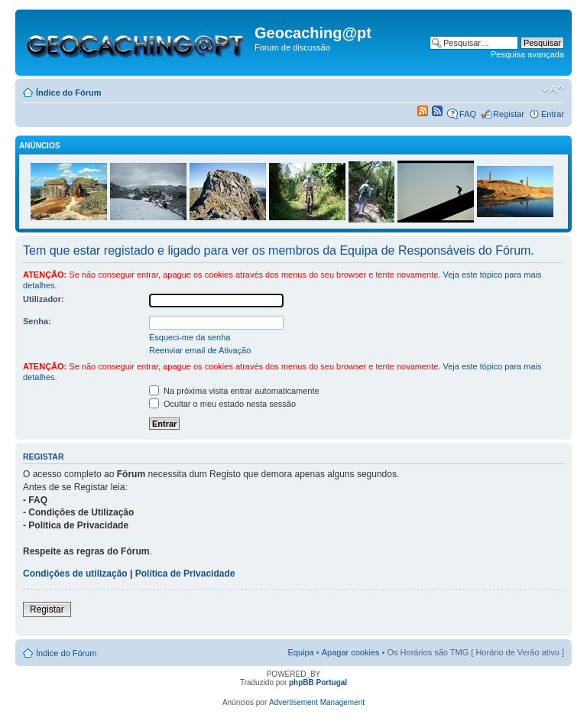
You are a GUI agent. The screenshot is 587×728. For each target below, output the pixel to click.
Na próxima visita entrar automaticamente (234, 391)
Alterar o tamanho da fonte (553, 89)
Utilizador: (44, 299)
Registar (509, 114)
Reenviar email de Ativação (200, 350)
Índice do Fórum (69, 93)
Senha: (37, 321)
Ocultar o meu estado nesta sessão (222, 404)
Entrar (553, 114)
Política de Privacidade (185, 574)
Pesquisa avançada (527, 54)
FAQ (468, 114)
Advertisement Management (317, 702)
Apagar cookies (351, 652)
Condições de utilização (75, 574)
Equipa (300, 652)
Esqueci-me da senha (190, 337)
